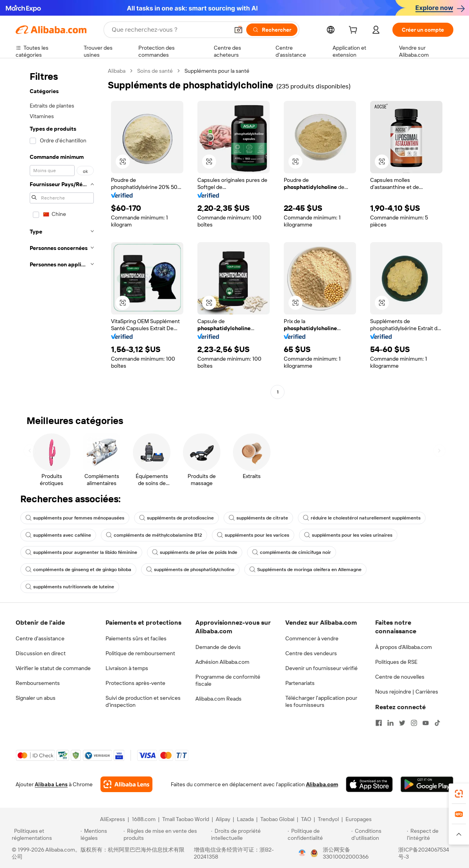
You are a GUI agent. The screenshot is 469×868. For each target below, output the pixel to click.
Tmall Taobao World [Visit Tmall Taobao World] (186, 819)
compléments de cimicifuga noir (292, 552)
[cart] (354, 31)
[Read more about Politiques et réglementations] (45, 834)
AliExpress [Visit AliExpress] (113, 819)
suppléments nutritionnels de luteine (70, 587)
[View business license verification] (302, 853)
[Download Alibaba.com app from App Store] (369, 784)
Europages (359, 819)
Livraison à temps (127, 668)
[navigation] (59, 232)
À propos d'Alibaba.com (404, 647)
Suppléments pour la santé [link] (217, 71)
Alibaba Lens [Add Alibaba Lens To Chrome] (51, 784)
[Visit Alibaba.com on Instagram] (414, 723)
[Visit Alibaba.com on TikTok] (437, 723)
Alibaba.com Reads (218, 699)
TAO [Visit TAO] (306, 819)
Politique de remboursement (140, 653)
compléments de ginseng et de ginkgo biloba (78, 570)
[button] (238, 30)
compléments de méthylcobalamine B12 (154, 535)
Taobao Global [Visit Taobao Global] (277, 819)
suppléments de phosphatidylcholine (190, 570)
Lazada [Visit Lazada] (245, 819)
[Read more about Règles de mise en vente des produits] (166, 834)
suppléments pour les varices (253, 535)
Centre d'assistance (40, 638)
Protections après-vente (135, 683)
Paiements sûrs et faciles (136, 638)
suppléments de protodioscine (176, 518)
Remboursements (38, 683)
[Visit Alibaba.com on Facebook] (379, 723)
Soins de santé (155, 71)
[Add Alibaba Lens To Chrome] (126, 784)
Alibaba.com (322, 784)
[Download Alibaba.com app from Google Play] (427, 784)
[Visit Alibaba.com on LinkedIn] (390, 723)
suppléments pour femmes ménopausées (75, 518)
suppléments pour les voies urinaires (348, 535)
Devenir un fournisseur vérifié (321, 668)
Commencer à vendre (312, 638)
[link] (459, 794)
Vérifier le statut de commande (53, 668)
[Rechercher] (272, 30)
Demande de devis (218, 647)
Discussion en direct (41, 653)
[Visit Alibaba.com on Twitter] (402, 723)
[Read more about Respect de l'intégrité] (432, 834)
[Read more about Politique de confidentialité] (318, 834)
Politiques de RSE (396, 662)
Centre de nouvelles (400, 677)
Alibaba (117, 71)
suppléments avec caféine (58, 535)
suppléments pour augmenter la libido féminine (81, 552)
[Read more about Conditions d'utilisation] (378, 834)
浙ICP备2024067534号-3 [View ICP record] (424, 853)
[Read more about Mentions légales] (101, 834)
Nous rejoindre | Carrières (407, 692)
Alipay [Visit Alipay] (223, 819)
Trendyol (328, 819)
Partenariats (300, 683)
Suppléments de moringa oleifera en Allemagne (305, 570)
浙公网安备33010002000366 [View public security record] (346, 853)
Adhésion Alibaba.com (222, 662)
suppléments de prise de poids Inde (195, 552)
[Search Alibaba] (170, 30)
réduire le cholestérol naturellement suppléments (362, 518)
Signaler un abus (36, 698)
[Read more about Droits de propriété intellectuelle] (248, 834)
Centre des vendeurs (311, 653)
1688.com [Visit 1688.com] (144, 819)
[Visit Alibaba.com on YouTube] (426, 723)
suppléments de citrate (258, 518)
